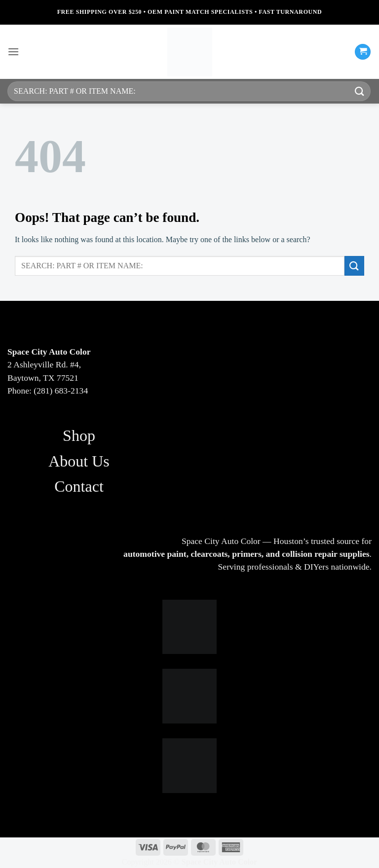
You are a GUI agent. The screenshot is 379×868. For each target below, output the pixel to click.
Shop (79, 435)
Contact (79, 486)
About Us (79, 461)
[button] (13, 52)
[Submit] (360, 91)
